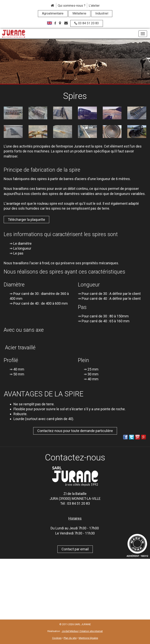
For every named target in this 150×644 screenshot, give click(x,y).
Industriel (102, 13)
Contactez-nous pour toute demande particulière (75, 431)
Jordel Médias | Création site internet (82, 631)
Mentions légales (88, 638)
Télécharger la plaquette (26, 220)
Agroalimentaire (53, 13)
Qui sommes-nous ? (72, 6)
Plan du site (70, 638)
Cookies (57, 638)
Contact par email (75, 549)
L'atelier (94, 6)
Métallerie (79, 13)
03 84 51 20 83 (87, 23)
